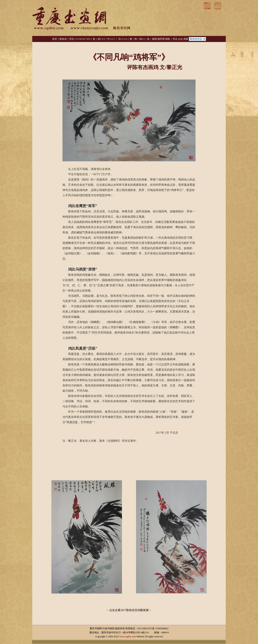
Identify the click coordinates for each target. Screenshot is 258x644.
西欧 (168, 39)
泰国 (154, 39)
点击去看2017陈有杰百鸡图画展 (129, 610)
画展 (186, 39)
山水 (180, 39)
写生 (72, 39)
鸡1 (141, 39)
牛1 (109, 39)
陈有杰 (63, 39)
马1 (120, 39)
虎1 (99, 39)
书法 (175, 39)
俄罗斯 (161, 39)
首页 (55, 39)
